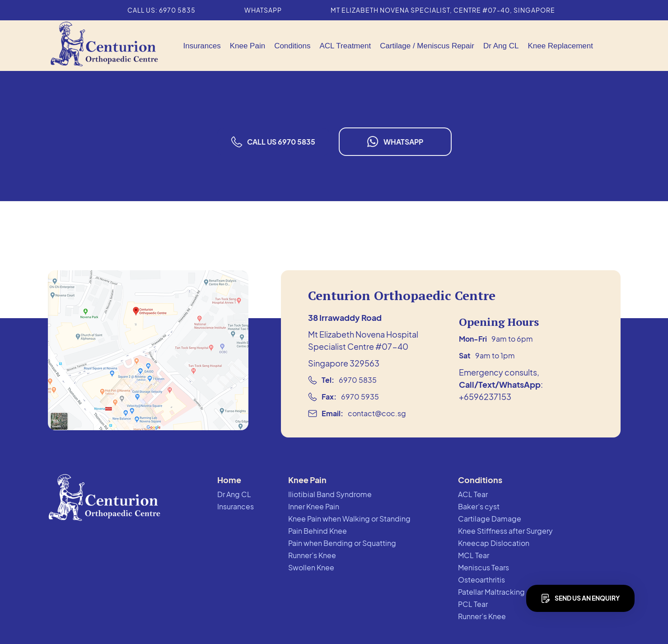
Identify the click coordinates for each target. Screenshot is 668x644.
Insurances (202, 46)
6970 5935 (360, 397)
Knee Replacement (560, 46)
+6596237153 (485, 397)
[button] (248, 46)
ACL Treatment (345, 46)
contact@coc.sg (377, 413)
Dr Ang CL (501, 46)
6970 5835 (358, 380)
